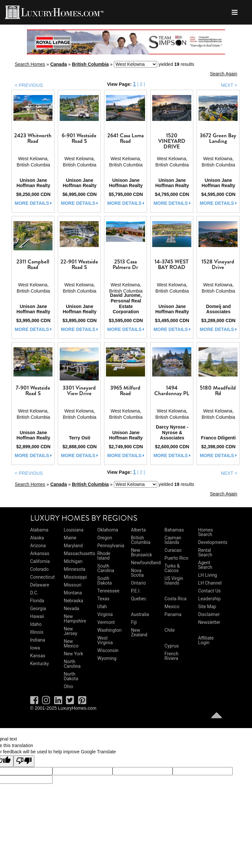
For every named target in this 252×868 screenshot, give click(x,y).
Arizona (38, 546)
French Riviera (171, 656)
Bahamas (174, 530)
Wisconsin (108, 650)
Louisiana (73, 530)
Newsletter (209, 622)
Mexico (172, 607)
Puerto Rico (176, 558)
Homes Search (206, 532)
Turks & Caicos (172, 568)
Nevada (71, 608)
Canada (59, 64)
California (40, 561)
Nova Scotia (137, 573)
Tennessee (108, 591)
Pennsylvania (111, 546)
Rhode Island (104, 556)
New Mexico (71, 644)
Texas (104, 599)
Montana (73, 593)
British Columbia (90, 64)
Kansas (38, 656)
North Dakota (71, 676)
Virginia (105, 614)
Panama (173, 614)
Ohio (68, 686)
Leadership (210, 599)
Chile (169, 630)
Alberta (138, 530)
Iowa (35, 648)
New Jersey (70, 631)
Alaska (37, 538)
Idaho (36, 624)
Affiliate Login (206, 640)
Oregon (105, 538)
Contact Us (210, 591)
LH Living (208, 575)
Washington (110, 630)
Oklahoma (108, 530)
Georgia (38, 608)
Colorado (39, 569)
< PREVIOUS (29, 85)
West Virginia (105, 640)
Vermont (106, 622)
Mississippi (75, 577)
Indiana (38, 640)
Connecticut (42, 577)
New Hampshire (75, 619)
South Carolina (106, 568)
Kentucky (40, 664)
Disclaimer (209, 614)
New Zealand (139, 632)
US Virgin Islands (174, 581)
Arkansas (40, 553)
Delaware (40, 585)
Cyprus (171, 646)
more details (33, 203)
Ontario (138, 583)
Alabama (39, 530)
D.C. (34, 593)
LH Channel (210, 583)
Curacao (173, 550)
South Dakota (105, 581)
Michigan (73, 561)
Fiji (134, 622)
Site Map (207, 607)
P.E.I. (136, 591)
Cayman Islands (173, 540)
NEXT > (229, 85)
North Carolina (72, 664)
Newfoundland (146, 563)
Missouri (73, 585)
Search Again (224, 74)
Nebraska (73, 601)
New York (73, 654)
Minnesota (74, 569)
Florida (37, 601)
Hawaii (37, 616)
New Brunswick (142, 552)
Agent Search (205, 565)
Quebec (139, 599)
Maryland (73, 546)
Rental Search (205, 552)
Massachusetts (79, 553)
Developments (213, 542)
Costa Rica (175, 599)
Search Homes (30, 64)
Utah (102, 607)
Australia (140, 614)
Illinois (37, 632)
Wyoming (107, 658)
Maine (70, 538)
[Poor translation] (24, 761)
